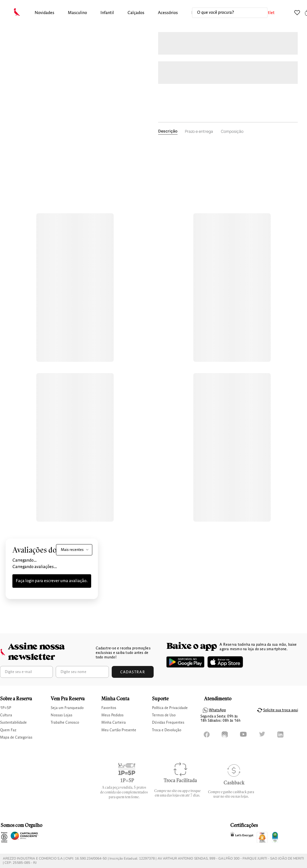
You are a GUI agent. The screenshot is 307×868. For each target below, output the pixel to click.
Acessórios (168, 13)
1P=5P (6, 708)
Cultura (6, 715)
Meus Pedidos (112, 715)
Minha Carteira (114, 723)
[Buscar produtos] (257, 13)
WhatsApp (217, 710)
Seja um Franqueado (67, 708)
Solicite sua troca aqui (281, 710)
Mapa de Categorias (16, 737)
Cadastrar (133, 672)
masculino (77, 13)
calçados (136, 13)
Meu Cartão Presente (119, 730)
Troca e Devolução (167, 730)
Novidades (44, 13)
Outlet (268, 13)
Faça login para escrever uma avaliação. (52, 581)
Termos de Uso (164, 715)
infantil (107, 13)
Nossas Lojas (61, 715)
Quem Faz (8, 730)
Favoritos (109, 708)
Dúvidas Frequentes (168, 723)
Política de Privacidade (170, 708)
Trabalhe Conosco (65, 723)
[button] (44, 13)
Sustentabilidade (13, 723)
